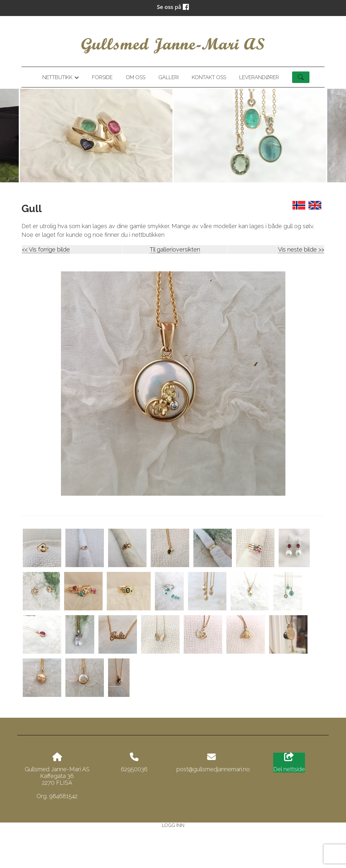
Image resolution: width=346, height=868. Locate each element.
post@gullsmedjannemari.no (213, 769)
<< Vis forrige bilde (46, 249)
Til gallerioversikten (175, 249)
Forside (102, 77)
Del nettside (289, 763)
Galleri (169, 77)
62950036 (134, 769)
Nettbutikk (61, 79)
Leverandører (259, 77)
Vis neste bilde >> (301, 249)
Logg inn (173, 825)
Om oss (135, 77)
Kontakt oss (209, 77)
